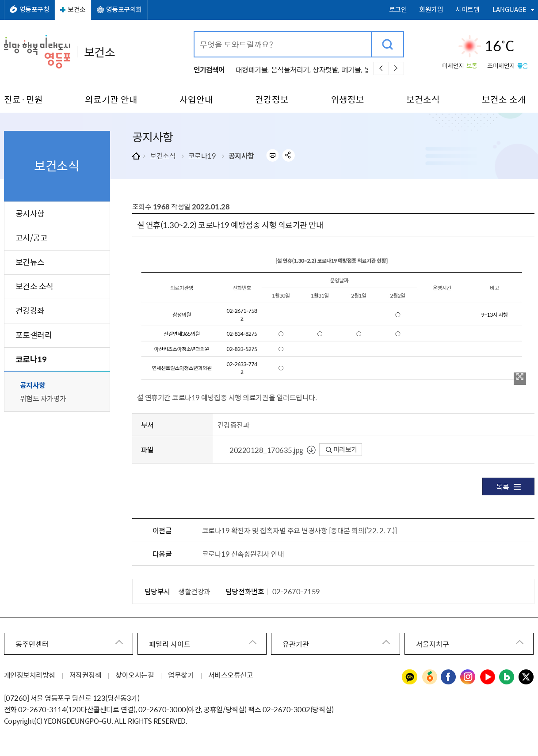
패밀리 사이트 (170, 644)
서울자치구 (433, 644)
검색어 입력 (195, 32)
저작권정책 (86, 675)
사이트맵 (467, 9)
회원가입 (431, 9)
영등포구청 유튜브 (488, 677)
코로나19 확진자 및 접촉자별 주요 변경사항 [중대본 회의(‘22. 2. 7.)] (299, 530)
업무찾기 (181, 675)
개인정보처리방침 (30, 675)
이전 (381, 68)
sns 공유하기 (288, 155)
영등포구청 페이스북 (449, 677)
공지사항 (241, 156)
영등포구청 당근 (429, 677)
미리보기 (341, 449)
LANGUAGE (509, 9)
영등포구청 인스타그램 (468, 677)
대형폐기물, (252, 69)
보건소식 (163, 156)
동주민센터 (32, 644)
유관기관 (296, 644)
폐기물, (352, 69)
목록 (508, 486)
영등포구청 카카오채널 (410, 677)
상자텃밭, (326, 69)
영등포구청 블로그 (507, 677)
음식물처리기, (291, 69)
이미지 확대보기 (520, 376)
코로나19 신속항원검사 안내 (243, 554)
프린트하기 (272, 155)
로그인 (398, 9)
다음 (396, 68)
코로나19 (202, 156)
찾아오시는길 (135, 675)
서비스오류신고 (231, 675)
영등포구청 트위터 (527, 677)
